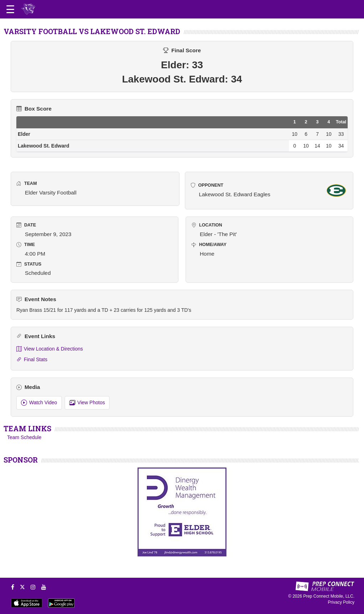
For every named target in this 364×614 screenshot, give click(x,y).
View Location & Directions (50, 349)
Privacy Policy (341, 602)
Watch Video (39, 403)
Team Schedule (24, 437)
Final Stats (32, 360)
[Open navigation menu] (10, 9)
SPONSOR (21, 460)
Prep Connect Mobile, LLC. (329, 596)
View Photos (87, 403)
